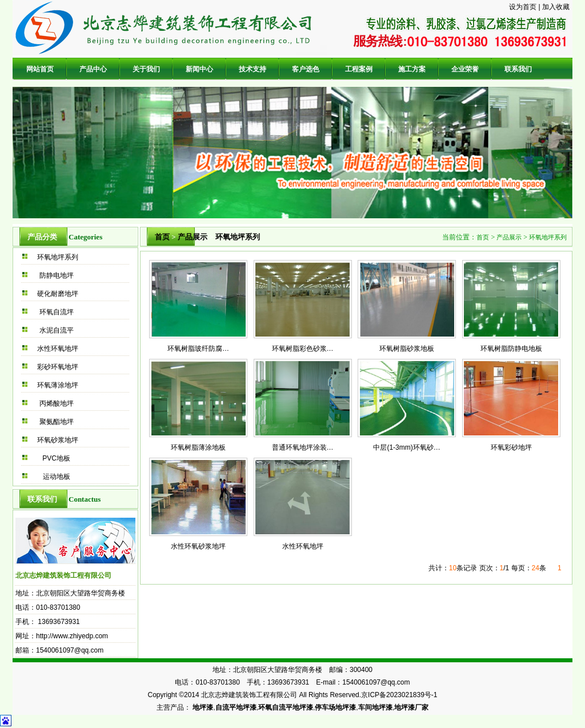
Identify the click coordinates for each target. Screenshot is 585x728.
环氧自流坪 (57, 312)
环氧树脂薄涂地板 (198, 447)
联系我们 (518, 69)
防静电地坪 (57, 275)
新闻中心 (199, 69)
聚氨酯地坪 (57, 422)
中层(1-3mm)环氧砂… (406, 447)
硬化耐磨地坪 (58, 294)
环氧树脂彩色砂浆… (303, 349)
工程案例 (359, 69)
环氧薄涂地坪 (58, 385)
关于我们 (146, 69)
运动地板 (57, 477)
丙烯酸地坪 (57, 403)
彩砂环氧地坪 (58, 367)
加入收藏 (556, 7)
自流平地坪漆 (236, 707)
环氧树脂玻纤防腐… (198, 349)
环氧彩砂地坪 (511, 447)
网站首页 (40, 69)
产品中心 (93, 69)
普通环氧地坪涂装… (303, 447)
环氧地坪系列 (58, 257)
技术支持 (253, 69)
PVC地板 (56, 458)
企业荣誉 (465, 69)
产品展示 (193, 237)
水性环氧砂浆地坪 (198, 546)
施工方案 (412, 69)
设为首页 (523, 7)
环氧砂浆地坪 (58, 440)
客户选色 (306, 69)
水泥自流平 (57, 330)
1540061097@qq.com (70, 650)
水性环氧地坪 (58, 349)
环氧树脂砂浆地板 (407, 349)
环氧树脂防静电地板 (511, 349)
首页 (162, 237)
